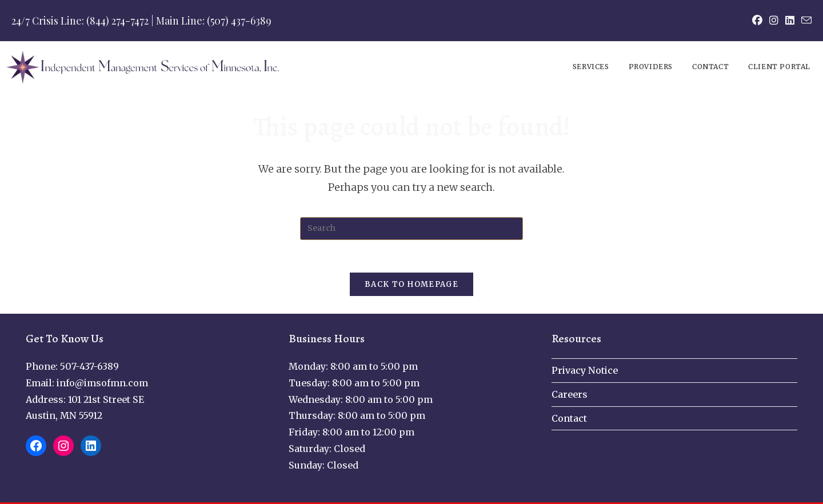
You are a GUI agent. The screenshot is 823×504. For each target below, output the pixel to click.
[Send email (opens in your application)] (805, 21)
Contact (569, 420)
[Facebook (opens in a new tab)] (757, 21)
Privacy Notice (585, 373)
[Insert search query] (411, 229)
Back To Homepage (411, 287)
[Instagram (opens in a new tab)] (774, 21)
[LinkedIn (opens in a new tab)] (790, 21)
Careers (570, 396)
